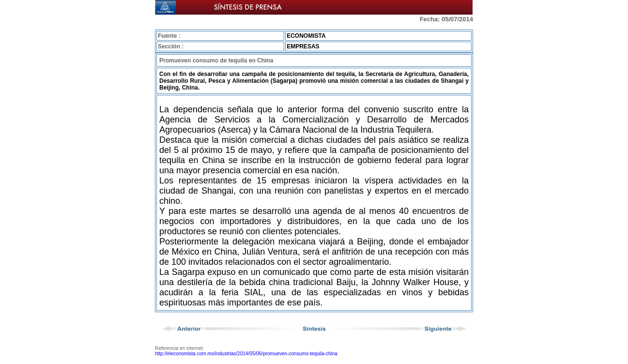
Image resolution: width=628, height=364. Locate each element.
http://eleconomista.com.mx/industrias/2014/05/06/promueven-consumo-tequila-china (246, 354)
